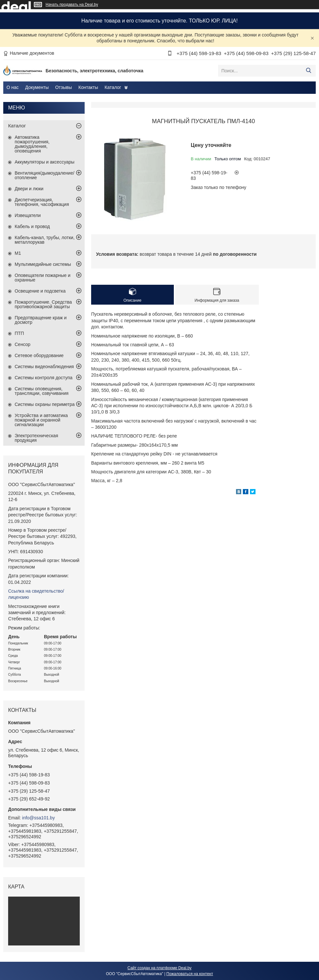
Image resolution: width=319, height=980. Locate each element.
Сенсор (22, 344)
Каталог (113, 87)
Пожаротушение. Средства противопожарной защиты (43, 304)
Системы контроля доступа (44, 378)
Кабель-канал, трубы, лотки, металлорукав (45, 240)
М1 (18, 253)
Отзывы (63, 87)
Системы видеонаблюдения (44, 367)
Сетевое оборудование (39, 355)
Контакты (88, 87)
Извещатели (28, 215)
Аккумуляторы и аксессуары (45, 162)
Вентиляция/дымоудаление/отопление (44, 175)
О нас (13, 87)
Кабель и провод (32, 226)
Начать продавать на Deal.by (72, 5)
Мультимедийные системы (43, 264)
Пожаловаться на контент (190, 974)
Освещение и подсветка (40, 291)
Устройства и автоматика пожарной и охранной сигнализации (41, 420)
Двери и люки (29, 189)
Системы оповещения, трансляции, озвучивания (42, 391)
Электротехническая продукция (36, 438)
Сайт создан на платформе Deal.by (160, 968)
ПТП (19, 333)
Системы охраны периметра (45, 404)
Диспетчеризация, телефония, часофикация (42, 202)
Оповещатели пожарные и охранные (42, 278)
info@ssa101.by (39, 818)
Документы (37, 87)
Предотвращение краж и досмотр (41, 320)
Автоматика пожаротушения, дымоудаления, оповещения (32, 144)
